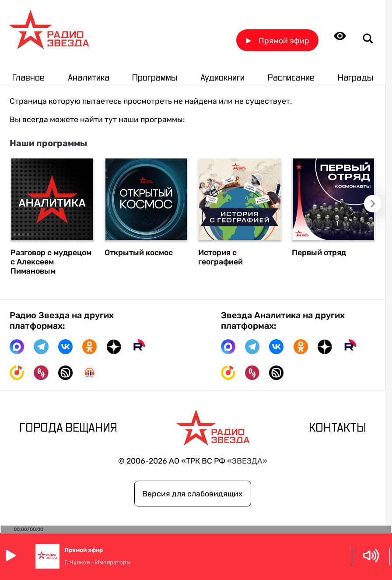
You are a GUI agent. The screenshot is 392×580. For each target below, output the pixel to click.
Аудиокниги (222, 78)
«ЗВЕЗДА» (247, 461)
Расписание (291, 78)
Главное (28, 78)
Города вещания (68, 428)
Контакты (338, 428)
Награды (355, 78)
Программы (155, 78)
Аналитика (89, 78)
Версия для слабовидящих (192, 494)
